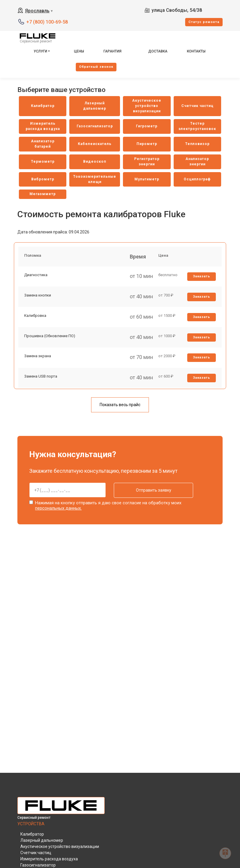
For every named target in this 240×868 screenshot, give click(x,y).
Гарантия (112, 51)
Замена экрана (38, 357)
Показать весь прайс (120, 405)
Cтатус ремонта (204, 22)
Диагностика (36, 275)
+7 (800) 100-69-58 (47, 22)
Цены (79, 51)
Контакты (196, 51)
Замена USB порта (41, 378)
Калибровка (35, 316)
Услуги (40, 51)
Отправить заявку (152, 490)
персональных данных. (58, 508)
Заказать (202, 277)
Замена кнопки (38, 296)
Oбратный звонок (96, 67)
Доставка (158, 51)
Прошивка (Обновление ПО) (50, 337)
